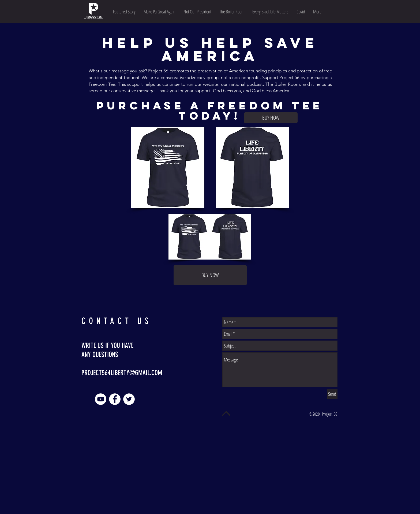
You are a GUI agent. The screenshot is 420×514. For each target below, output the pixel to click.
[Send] (332, 394)
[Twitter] (129, 399)
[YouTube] (101, 399)
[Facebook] (115, 399)
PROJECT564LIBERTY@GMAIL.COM (122, 373)
